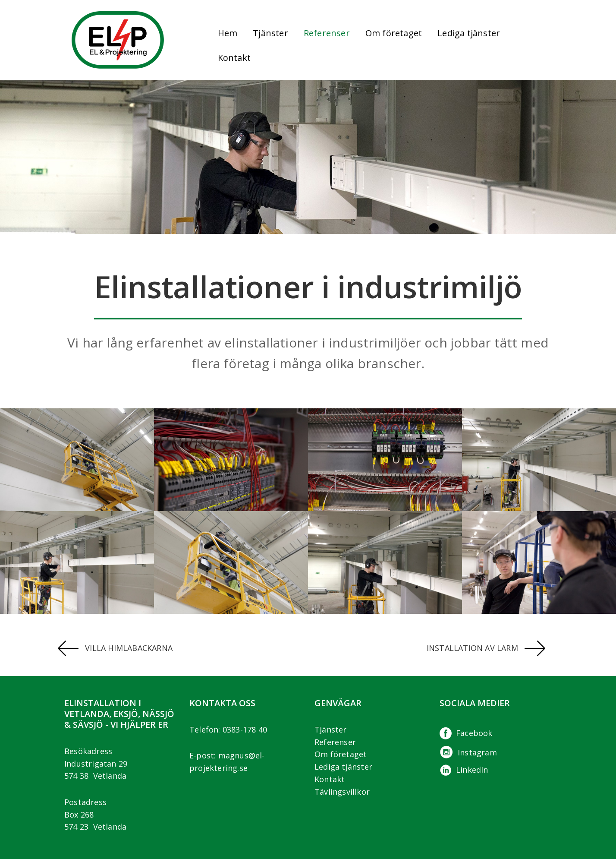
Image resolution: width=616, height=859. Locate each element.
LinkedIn (464, 770)
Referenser (327, 33)
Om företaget (341, 754)
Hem (228, 33)
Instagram (468, 752)
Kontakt (234, 58)
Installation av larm (486, 648)
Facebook (466, 733)
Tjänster (331, 730)
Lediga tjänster (469, 33)
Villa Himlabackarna (115, 648)
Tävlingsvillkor (342, 792)
